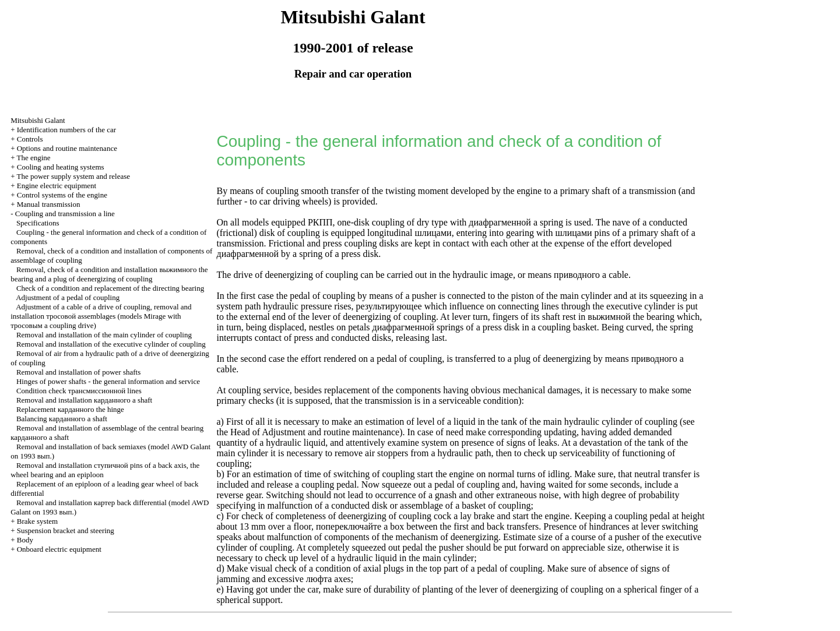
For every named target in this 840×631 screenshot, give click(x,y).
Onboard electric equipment (59, 549)
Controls (30, 139)
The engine (33, 158)
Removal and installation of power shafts (78, 372)
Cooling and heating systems (61, 167)
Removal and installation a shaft (84, 400)
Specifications (38, 223)
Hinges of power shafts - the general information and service (108, 381)
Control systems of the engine (62, 195)
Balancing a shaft (62, 419)
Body (25, 540)
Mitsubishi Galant (38, 120)
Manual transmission (49, 204)
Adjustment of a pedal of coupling (68, 297)
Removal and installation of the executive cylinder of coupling (111, 344)
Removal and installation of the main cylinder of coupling (104, 335)
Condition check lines (79, 391)
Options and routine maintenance (67, 148)
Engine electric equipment (57, 186)
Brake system (37, 521)
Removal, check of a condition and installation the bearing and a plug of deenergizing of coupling (109, 274)
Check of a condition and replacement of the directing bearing (110, 288)
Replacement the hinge (70, 409)
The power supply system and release (73, 176)
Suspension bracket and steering (66, 530)
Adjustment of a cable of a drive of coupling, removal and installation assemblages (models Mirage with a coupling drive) (101, 316)
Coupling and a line (65, 214)
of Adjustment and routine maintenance (326, 432)
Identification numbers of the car (66, 130)
